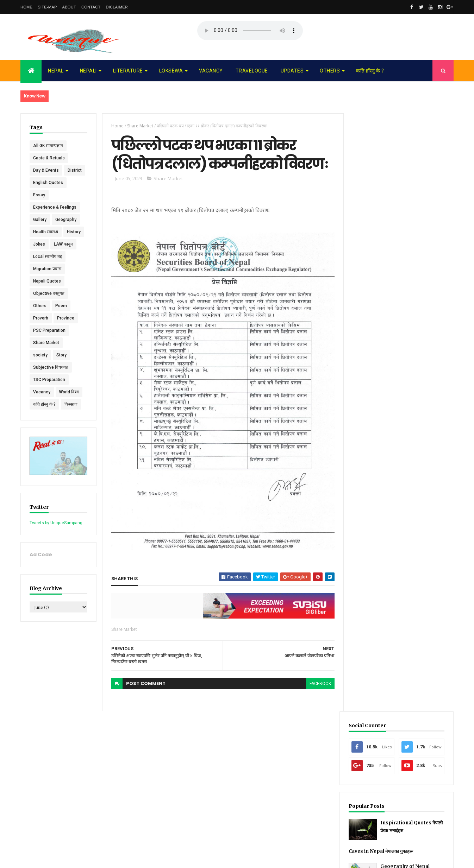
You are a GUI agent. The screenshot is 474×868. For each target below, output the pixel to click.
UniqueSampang (60, 858)
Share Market (46, 355)
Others (330, 71)
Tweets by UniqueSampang (56, 535)
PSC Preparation (49, 343)
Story (61, 367)
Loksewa (171, 71)
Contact (91, 7)
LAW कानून (63, 256)
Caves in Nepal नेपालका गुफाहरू (388, 253)
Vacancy (211, 71)
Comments (427, 308)
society (40, 367)
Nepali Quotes (47, 293)
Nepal (56, 71)
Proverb (41, 330)
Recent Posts (374, 308)
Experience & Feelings (55, 220)
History (74, 244)
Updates (292, 71)
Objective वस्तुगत (49, 306)
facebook (317, 681)
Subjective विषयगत (51, 380)
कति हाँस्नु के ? (370, 71)
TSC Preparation (49, 392)
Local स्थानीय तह (48, 269)
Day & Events (46, 170)
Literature (128, 71)
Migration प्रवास (47, 281)
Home (26, 7)
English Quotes (48, 195)
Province (66, 330)
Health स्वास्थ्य (46, 244)
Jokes (39, 256)
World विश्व (69, 404)
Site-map (47, 7)
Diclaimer (117, 7)
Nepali (88, 71)
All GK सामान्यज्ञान (48, 146)
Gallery (40, 232)
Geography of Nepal (412, 268)
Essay (39, 207)
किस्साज (71, 417)
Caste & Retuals (49, 158)
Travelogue (252, 71)
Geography (66, 232)
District (40, 183)
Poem (61, 318)
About (69, 7)
